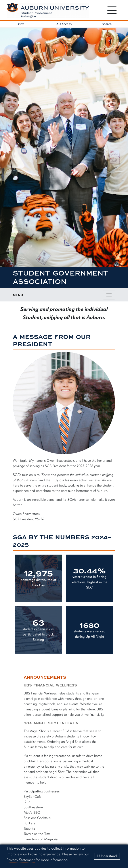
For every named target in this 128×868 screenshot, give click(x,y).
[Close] (107, 856)
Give (21, 24)
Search (107, 24)
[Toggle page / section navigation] (109, 295)
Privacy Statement (21, 860)
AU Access (64, 24)
